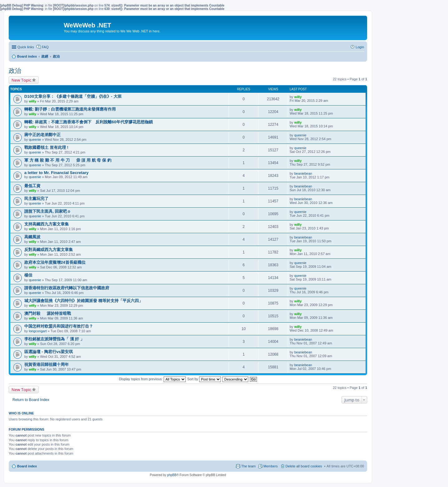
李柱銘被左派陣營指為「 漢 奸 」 (54, 339)
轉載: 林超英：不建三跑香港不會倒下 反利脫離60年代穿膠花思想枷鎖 (89, 122)
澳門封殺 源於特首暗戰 (48, 313)
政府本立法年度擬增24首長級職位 (55, 262)
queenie (35, 139)
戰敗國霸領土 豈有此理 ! (46, 147)
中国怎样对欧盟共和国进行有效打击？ (59, 326)
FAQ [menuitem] (45, 47)
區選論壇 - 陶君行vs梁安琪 (49, 352)
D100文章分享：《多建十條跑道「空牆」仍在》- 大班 (73, 96)
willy (33, 101)
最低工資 (32, 186)
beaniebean (303, 173)
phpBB (172, 475)
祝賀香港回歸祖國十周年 (47, 364)
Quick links (26, 47)
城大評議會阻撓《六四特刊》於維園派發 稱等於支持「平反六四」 (84, 301)
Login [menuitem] (360, 47)
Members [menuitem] (271, 466)
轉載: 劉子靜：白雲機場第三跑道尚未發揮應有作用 (70, 109)
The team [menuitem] (248, 466)
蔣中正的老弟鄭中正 (42, 135)
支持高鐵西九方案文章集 (47, 224)
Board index (27, 466)
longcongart (38, 331)
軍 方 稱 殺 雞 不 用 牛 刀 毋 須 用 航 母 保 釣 (68, 160)
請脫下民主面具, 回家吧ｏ (48, 211)
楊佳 (28, 275)
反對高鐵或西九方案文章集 (49, 250)
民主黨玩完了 (36, 199)
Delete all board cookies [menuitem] (304, 466)
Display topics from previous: (152, 379)
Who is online (21, 413)
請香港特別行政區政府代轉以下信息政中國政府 (67, 288)
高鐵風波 (32, 237)
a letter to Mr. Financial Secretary (56, 173)
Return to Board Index (31, 400)
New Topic (21, 80)
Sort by (204, 379)
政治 (15, 71)
